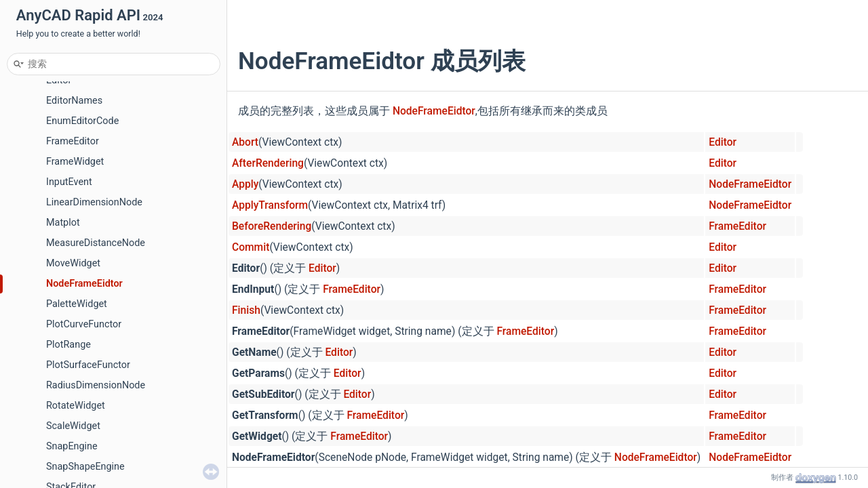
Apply (245, 184)
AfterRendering (268, 163)
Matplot (63, 223)
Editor (723, 142)
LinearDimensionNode (94, 202)
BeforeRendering (272, 226)
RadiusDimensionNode (96, 385)
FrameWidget (75, 162)
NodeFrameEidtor (84, 284)
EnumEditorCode (82, 121)
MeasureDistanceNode (96, 243)
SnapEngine (72, 446)
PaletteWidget (77, 304)
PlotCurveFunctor (84, 324)
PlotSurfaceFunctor (88, 365)
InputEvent (69, 182)
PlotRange (68, 345)
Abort (245, 142)
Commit (251, 247)
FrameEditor (73, 141)
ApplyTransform (270, 205)
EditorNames (74, 101)
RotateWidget (76, 406)
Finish (246, 310)
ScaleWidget (73, 426)
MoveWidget (73, 263)
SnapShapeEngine (85, 467)
